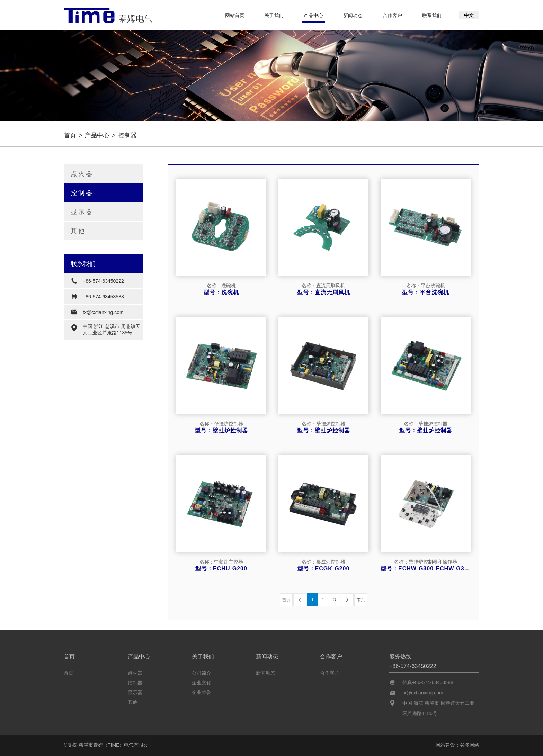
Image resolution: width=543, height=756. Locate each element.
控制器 (82, 193)
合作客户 (392, 15)
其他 (78, 231)
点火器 (82, 174)
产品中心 (313, 15)
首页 (70, 135)
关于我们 (274, 15)
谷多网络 (470, 745)
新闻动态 (353, 15)
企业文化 (202, 681)
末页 (361, 600)
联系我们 (432, 15)
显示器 (82, 212)
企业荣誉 (202, 691)
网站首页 (235, 15)
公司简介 (202, 672)
